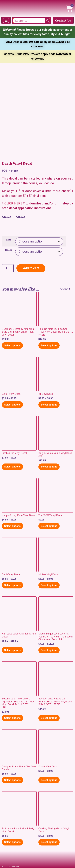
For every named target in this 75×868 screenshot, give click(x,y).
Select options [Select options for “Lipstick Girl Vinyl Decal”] (12, 467)
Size (9, 240)
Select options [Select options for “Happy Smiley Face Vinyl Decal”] (12, 526)
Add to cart (31, 268)
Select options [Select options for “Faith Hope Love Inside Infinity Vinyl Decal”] (12, 842)
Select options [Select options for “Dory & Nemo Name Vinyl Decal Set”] (49, 467)
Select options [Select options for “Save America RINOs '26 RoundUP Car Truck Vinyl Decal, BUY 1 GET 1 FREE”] (49, 718)
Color (9, 250)
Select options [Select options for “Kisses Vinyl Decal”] (49, 780)
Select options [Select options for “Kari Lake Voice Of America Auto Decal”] (12, 650)
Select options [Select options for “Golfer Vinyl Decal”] (12, 405)
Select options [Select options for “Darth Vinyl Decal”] (12, 585)
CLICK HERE (13, 203)
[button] (6, 21)
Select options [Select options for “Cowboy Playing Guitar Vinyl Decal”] (49, 842)
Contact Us (63, 21)
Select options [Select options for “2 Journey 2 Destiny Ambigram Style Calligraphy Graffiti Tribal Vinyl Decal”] (12, 346)
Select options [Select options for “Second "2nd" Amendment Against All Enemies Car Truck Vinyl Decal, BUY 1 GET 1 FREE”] (12, 718)
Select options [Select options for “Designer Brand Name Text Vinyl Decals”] (12, 780)
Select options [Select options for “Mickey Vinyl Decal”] (49, 585)
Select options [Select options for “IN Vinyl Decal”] (49, 405)
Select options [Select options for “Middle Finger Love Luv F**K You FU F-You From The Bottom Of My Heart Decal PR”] (49, 650)
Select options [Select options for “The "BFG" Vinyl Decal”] (49, 526)
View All (67, 289)
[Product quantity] (8, 268)
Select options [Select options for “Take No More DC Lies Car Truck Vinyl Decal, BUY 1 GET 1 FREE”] (49, 346)
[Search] (48, 21)
